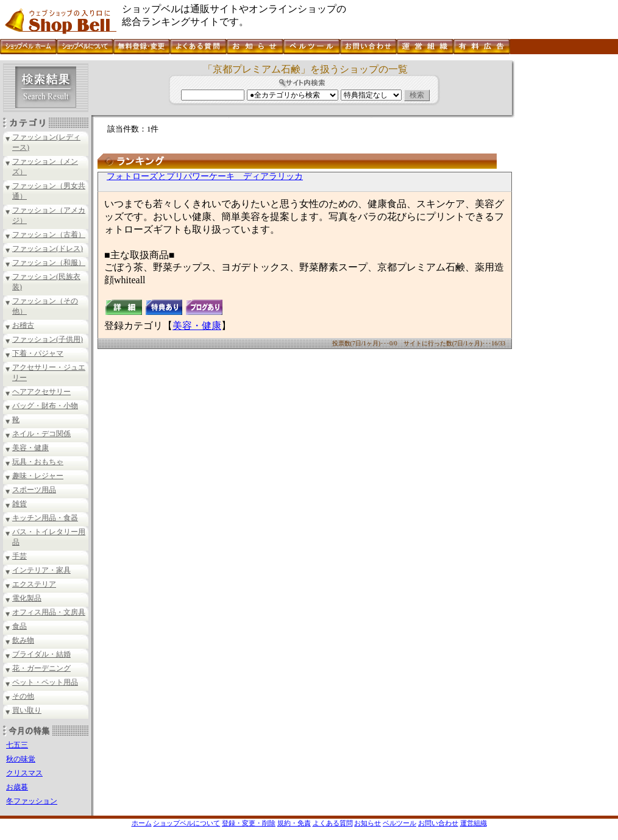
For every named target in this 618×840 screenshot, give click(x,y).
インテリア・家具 (41, 570)
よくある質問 (333, 823)
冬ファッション (32, 801)
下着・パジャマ (38, 353)
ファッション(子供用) (48, 339)
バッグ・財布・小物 (45, 406)
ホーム (142, 823)
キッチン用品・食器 (45, 518)
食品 (20, 626)
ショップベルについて (186, 823)
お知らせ (368, 823)
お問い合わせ (438, 823)
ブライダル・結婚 (41, 654)
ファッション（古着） (49, 235)
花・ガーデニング (41, 668)
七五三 (17, 745)
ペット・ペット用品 (45, 682)
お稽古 (23, 325)
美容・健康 (30, 448)
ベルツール (400, 823)
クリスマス (24, 773)
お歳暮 (17, 787)
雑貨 (20, 504)
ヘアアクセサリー (41, 392)
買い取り (27, 710)
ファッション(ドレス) (48, 249)
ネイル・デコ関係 (41, 434)
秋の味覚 (21, 759)
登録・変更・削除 (249, 823)
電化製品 (27, 598)
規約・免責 (294, 823)
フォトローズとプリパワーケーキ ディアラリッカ (205, 176)
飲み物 (23, 640)
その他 (23, 696)
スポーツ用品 (34, 490)
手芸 (20, 556)
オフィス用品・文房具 (49, 612)
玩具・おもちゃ (38, 462)
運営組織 (474, 823)
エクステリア (34, 584)
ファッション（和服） (49, 263)
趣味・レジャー (38, 476)
